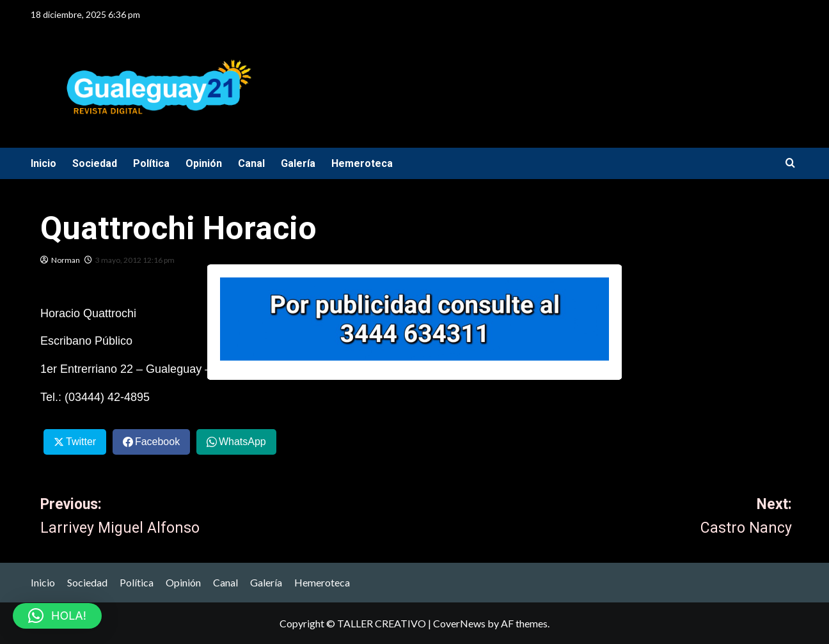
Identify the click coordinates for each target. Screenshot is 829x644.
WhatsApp (242, 442)
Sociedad (95, 163)
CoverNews (459, 623)
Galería (298, 163)
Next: (604, 518)
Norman (66, 260)
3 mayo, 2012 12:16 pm (135, 260)
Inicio (43, 163)
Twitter (81, 442)
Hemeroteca (362, 163)
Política (151, 163)
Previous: (228, 518)
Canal (251, 163)
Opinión (204, 163)
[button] (57, 616)
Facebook (157, 442)
